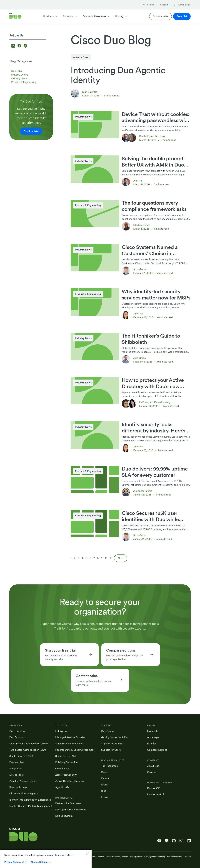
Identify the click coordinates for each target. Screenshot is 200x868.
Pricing (121, 16)
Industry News (19, 78)
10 (106, 558)
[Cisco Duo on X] (166, 841)
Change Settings (39, 863)
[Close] (88, 855)
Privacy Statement (14, 863)
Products (50, 16)
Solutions (70, 16)
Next (121, 558)
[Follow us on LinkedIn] (14, 46)
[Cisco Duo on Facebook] (159, 841)
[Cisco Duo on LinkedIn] (189, 841)
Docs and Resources (96, 16)
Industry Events (20, 75)
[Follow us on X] (25, 46)
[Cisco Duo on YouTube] (174, 841)
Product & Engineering (24, 82)
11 (111, 558)
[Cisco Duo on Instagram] (181, 841)
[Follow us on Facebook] (20, 46)
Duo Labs (16, 71)
